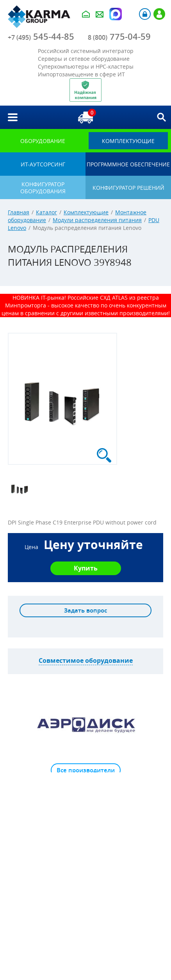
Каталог (46, 212)
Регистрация (159, 14)
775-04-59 (119, 37)
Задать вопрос (85, 610)
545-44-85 (41, 37)
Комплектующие (86, 212)
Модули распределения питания (97, 220)
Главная (19, 212)
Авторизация (145, 14)
